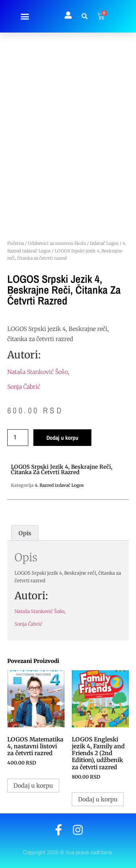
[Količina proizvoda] (18, 438)
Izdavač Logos (104, 243)
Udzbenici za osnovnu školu (57, 243)
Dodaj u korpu (62, 438)
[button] (25, 16)
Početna (16, 243)
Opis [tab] (25, 533)
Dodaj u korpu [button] (33, 786)
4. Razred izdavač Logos (59, 485)
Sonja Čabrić (24, 387)
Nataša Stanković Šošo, (38, 372)
